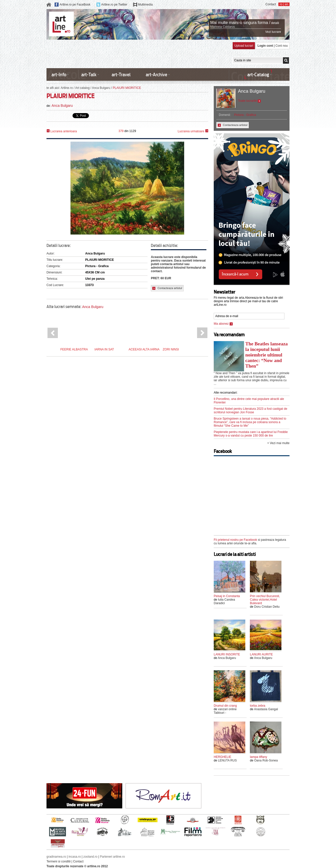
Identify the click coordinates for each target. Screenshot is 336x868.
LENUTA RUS (227, 760)
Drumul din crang (225, 706)
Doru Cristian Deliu (267, 607)
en (287, 4)
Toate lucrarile (249, 101)
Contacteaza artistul (167, 288)
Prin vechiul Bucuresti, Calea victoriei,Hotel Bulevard (265, 600)
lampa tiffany (258, 757)
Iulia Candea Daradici (224, 601)
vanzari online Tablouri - (225, 711)
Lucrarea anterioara (62, 131)
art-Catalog (258, 75)
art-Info (59, 75)
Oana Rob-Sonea (266, 760)
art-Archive (157, 75)
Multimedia (145, 5)
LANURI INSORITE (227, 654)
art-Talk (89, 75)
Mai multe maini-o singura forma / (240, 23)
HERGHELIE (222, 757)
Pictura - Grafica (245, 115)
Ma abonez (223, 324)
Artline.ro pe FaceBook (75, 5)
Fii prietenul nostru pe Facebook (235, 540)
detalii (275, 23)
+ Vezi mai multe (278, 443)
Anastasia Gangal (266, 709)
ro (281, 4)
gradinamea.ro (56, 857)
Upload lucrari (244, 46)
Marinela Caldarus (222, 27)
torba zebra (258, 706)
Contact (271, 4)
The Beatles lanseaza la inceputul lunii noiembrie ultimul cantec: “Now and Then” (267, 355)
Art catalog (82, 88)
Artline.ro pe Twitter (114, 5)
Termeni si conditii (58, 861)
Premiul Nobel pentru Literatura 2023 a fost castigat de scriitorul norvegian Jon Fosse (250, 411)
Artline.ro (67, 88)
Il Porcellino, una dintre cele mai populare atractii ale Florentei (249, 401)
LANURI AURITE (261, 654)
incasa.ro (75, 857)
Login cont (265, 46)
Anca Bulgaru (101, 88)
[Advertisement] (138, 54)
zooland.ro (90, 857)
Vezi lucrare (273, 32)
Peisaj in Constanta (227, 596)
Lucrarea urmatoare (193, 131)
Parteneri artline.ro (113, 857)
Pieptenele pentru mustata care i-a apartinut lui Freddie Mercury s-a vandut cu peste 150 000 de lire (251, 434)
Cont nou (282, 46)
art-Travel (121, 75)
